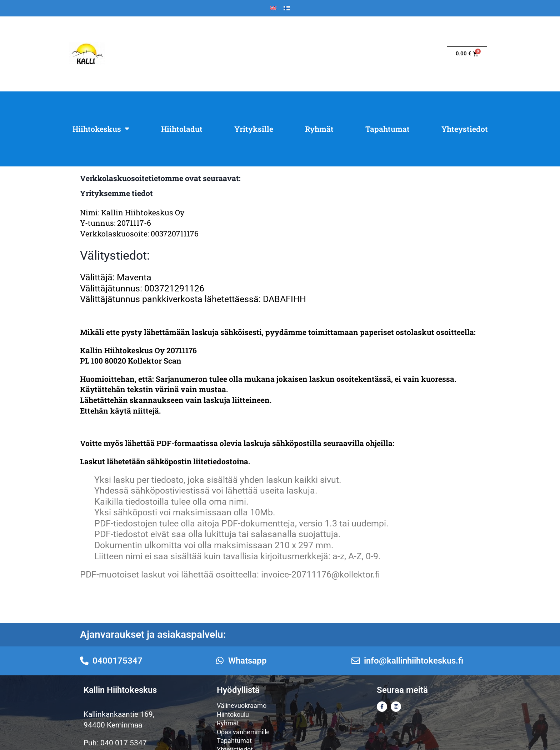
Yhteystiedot (465, 129)
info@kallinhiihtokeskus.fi (414, 661)
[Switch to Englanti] (273, 8)
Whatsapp (247, 661)
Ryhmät (319, 129)
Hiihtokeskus (101, 129)
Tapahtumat (387, 129)
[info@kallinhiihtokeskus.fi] (356, 661)
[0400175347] (84, 661)
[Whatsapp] (220, 661)
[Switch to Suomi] (287, 8)
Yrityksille (254, 129)
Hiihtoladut (182, 129)
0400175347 (117, 661)
